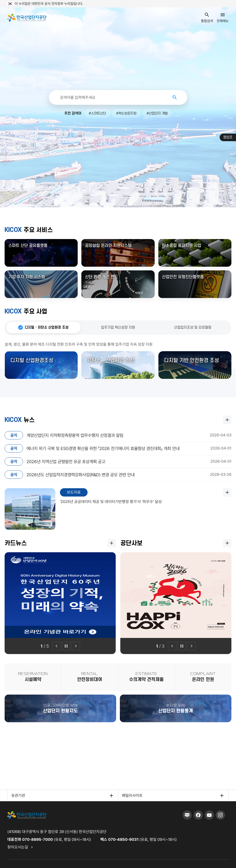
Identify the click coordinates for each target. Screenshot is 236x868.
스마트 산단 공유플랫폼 (28, 246)
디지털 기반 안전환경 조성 (192, 360)
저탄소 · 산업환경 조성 (111, 360)
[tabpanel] (118, 360)
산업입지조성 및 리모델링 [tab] (193, 327)
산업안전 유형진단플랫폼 (183, 277)
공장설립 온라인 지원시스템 (108, 246)
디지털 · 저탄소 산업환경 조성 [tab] (47, 327)
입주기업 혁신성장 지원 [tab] (118, 327)
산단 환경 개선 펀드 (102, 277)
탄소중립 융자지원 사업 (182, 246)
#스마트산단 (97, 113)
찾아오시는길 (18, 847)
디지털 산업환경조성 (32, 360)
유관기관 (18, 795)
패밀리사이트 (132, 795)
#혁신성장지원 (126, 113)
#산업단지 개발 (157, 113)
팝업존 (228, 137)
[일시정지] (66, 646)
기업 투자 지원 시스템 (27, 277)
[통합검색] (113, 97)
